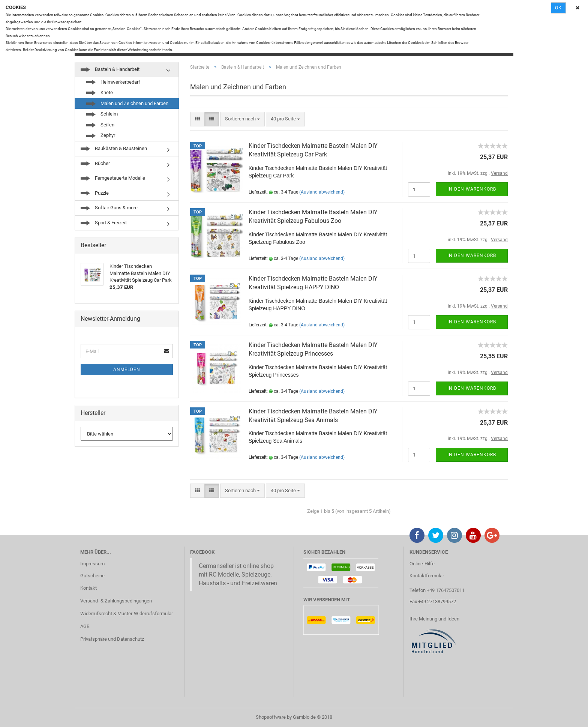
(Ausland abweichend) (322, 192)
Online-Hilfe (422, 564)
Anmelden (127, 370)
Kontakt (88, 588)
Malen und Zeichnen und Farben (127, 103)
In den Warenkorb (472, 189)
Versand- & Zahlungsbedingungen (116, 601)
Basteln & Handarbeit (110, 69)
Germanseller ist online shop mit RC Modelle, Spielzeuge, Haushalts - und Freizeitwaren (238, 575)
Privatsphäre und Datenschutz (112, 639)
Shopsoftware (271, 717)
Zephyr (101, 135)
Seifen (100, 125)
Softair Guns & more (109, 208)
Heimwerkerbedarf (113, 82)
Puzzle (95, 193)
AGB (85, 626)
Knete (100, 92)
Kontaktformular (427, 576)
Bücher (95, 163)
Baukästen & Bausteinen (114, 148)
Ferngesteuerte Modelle (113, 178)
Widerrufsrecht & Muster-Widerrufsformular (127, 614)
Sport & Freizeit (104, 223)
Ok (558, 8)
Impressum (92, 564)
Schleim (102, 114)
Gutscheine (92, 576)
